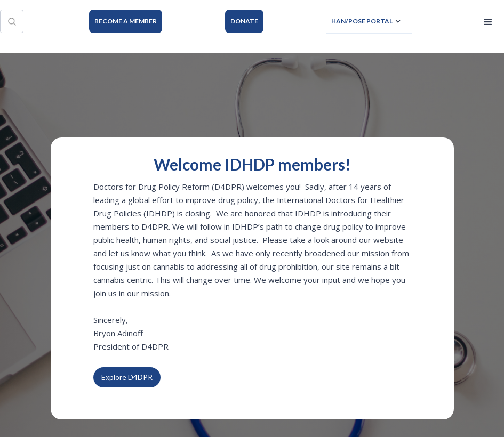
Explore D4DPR (127, 377)
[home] (51, 21)
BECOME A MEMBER (126, 21)
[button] (369, 22)
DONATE (244, 21)
